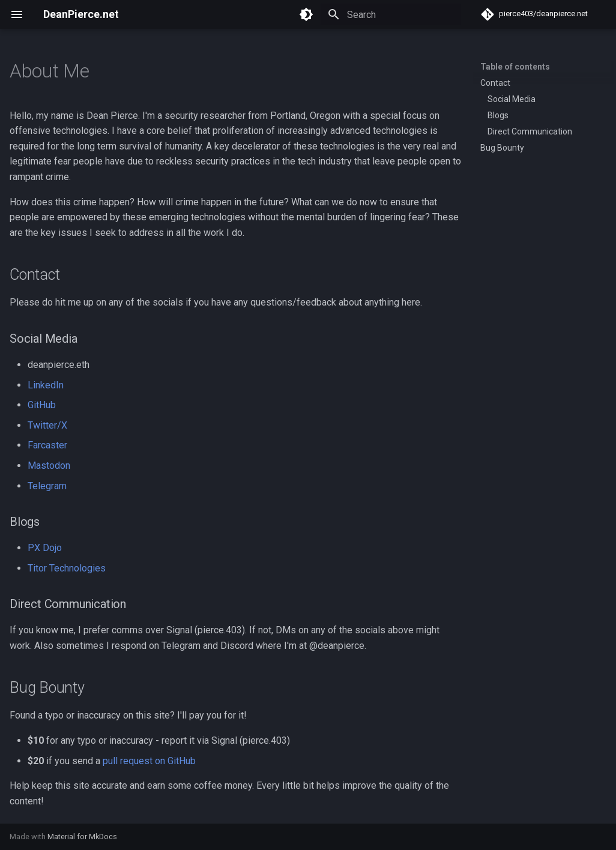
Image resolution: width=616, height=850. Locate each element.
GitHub (42, 405)
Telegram (47, 486)
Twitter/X (47, 425)
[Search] (391, 14)
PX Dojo (45, 548)
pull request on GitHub (149, 761)
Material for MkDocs (82, 836)
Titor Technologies (67, 568)
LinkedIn (46, 385)
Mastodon (49, 466)
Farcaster (47, 445)
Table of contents (515, 67)
